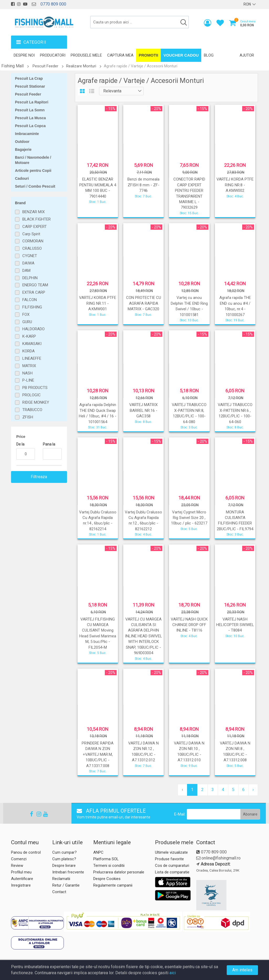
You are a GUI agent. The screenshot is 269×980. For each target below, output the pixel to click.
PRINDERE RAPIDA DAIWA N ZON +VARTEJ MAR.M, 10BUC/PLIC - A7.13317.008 (98, 754)
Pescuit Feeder (45, 66)
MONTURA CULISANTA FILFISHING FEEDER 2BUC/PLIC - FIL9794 (235, 521)
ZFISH (28, 417)
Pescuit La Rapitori (32, 102)
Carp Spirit (31, 234)
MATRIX (29, 366)
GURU (27, 322)
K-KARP (29, 336)
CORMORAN (33, 241)
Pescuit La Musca (30, 118)
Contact (59, 892)
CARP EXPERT (35, 227)
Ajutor (247, 55)
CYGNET (30, 256)
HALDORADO (33, 329)
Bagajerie (23, 149)
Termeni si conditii (109, 866)
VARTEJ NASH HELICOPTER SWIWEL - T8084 (235, 625)
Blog (209, 55)
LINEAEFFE (32, 358)
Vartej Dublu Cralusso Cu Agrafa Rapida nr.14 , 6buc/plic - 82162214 (98, 521)
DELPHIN (30, 278)
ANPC (98, 852)
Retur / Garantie (66, 885)
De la (20, 444)
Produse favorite (169, 859)
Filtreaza (39, 477)
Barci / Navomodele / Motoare (33, 160)
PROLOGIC (32, 395)
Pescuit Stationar (30, 86)
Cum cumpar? (64, 852)
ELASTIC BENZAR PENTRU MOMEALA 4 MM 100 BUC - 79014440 (98, 188)
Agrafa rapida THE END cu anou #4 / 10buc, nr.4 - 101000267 (235, 306)
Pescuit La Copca (30, 126)
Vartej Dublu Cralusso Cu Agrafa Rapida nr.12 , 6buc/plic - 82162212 (143, 521)
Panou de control (26, 852)
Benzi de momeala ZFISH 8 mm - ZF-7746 (143, 185)
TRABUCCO (32, 410)
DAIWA (28, 263)
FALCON (30, 300)
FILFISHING (32, 307)
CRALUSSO (32, 248)
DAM (26, 271)
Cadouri (22, 178)
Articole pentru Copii (33, 171)
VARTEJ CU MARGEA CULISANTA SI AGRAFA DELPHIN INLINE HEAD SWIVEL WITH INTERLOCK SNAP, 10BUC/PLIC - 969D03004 (144, 636)
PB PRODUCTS (35, 388)
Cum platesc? (64, 859)
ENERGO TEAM (35, 285)
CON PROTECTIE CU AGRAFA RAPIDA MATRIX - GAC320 (144, 303)
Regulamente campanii (113, 885)
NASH (27, 373)
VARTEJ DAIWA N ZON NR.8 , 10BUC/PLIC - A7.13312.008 (235, 752)
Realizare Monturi (81, 66)
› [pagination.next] (253, 790)
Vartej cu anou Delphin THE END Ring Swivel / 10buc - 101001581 (189, 306)
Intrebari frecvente (68, 872)
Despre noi (24, 55)
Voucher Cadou (181, 55)
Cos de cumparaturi (172, 866)
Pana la (49, 444)
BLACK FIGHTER (37, 219)
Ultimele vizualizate (171, 852)
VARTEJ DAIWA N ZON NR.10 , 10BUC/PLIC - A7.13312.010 (189, 752)
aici (173, 973)
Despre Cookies (107, 879)
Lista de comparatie (172, 872)
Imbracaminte (27, 134)
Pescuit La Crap (29, 78)
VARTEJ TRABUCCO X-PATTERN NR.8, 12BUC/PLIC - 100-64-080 (189, 413)
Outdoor (22, 142)
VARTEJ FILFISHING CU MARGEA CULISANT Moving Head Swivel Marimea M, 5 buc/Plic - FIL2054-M (98, 633)
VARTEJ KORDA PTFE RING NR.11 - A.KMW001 (98, 303)
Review (17, 866)
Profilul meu (21, 872)
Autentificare (22, 879)
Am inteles (242, 970)
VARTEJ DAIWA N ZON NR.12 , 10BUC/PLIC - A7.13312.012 (143, 752)
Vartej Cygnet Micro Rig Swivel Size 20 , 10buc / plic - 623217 (189, 518)
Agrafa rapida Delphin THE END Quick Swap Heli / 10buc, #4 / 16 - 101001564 (98, 413)
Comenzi (19, 859)
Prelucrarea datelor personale (119, 872)
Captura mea (120, 55)
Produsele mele (86, 55)
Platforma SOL (106, 859)
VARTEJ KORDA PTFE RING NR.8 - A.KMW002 (235, 185)
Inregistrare (21, 885)
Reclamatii (61, 879)
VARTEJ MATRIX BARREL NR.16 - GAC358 (143, 410)
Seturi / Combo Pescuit (35, 186)
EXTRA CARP (34, 292)
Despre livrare (64, 866)
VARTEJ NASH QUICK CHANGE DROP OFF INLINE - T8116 (189, 625)
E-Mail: (180, 814)
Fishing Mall (12, 66)
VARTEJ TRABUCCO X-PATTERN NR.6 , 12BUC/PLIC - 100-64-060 (235, 413)
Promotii (148, 55)
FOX (26, 314)
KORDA (29, 351)
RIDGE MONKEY (36, 402)
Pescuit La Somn (30, 110)
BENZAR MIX (33, 212)
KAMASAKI (32, 344)
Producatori (53, 55)
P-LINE (28, 380)
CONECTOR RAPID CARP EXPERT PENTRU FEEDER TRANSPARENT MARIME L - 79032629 (189, 193)
